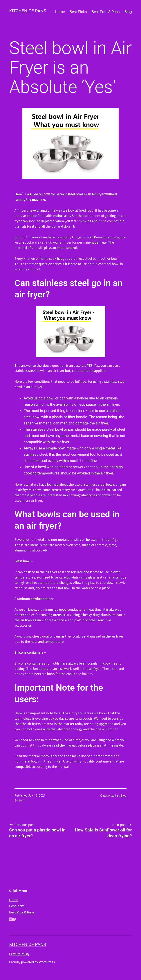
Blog (128, 12)
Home (60, 12)
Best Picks (78, 12)
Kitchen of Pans (28, 11)
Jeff (21, 800)
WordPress (47, 962)
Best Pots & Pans (106, 12)
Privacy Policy (19, 954)
